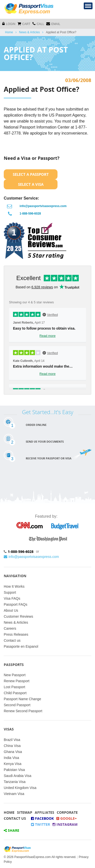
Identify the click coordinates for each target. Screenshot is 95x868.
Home (9, 32)
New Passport (15, 675)
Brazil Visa (12, 740)
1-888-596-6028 (30, 214)
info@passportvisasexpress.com (43, 206)
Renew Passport (17, 681)
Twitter (40, 824)
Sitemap (25, 812)
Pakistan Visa (14, 770)
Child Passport (15, 693)
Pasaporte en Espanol (21, 646)
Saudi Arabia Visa (17, 776)
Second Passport (17, 705)
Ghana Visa (13, 752)
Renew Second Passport (23, 711)
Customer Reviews (18, 616)
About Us (11, 610)
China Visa (12, 746)
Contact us (12, 640)
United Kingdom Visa (20, 788)
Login (9, 24)
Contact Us (15, 818)
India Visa (11, 758)
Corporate (67, 812)
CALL (38, 24)
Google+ (66, 818)
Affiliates (44, 812)
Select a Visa (31, 184)
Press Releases (16, 634)
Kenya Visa (13, 764)
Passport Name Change (22, 699)
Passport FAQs (15, 604)
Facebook (42, 818)
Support (10, 592)
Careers (10, 628)
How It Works (14, 586)
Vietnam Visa (14, 794)
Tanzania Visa (15, 782)
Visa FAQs (12, 598)
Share (11, 830)
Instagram (65, 824)
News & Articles (29, 32)
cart (24, 24)
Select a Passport (31, 174)
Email (53, 24)
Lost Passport (14, 687)
